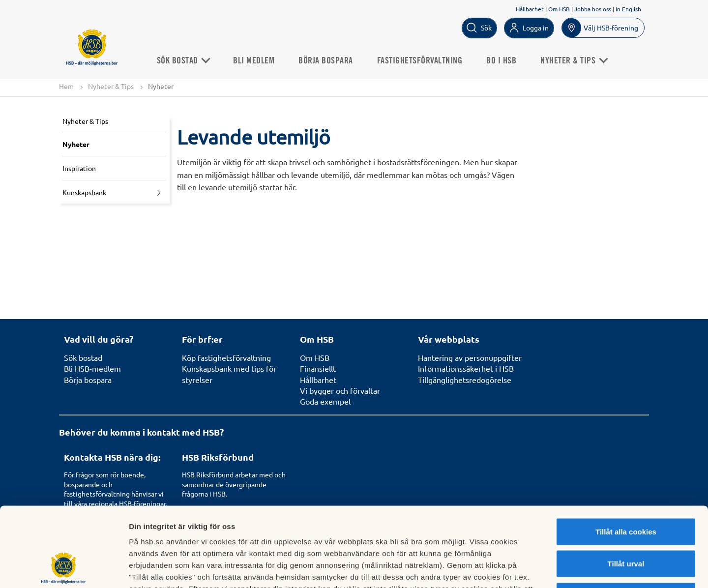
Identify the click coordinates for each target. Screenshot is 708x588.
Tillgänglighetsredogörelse (465, 380)
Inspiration (79, 168)
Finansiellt (318, 368)
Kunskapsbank (84, 192)
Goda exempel (325, 401)
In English (628, 9)
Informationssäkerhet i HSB (466, 368)
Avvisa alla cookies (626, 523)
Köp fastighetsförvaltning (226, 357)
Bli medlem (255, 61)
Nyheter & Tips (111, 86)
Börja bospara (327, 61)
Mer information (523, 569)
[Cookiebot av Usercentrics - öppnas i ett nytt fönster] (64, 569)
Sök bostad (83, 357)
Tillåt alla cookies (626, 459)
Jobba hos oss (593, 9)
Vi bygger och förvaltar (340, 390)
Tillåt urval (626, 491)
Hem (66, 86)
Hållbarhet (530, 9)
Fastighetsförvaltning (420, 61)
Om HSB (559, 9)
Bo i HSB (502, 61)
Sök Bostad (184, 61)
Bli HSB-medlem (92, 368)
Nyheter (76, 144)
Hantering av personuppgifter (470, 357)
